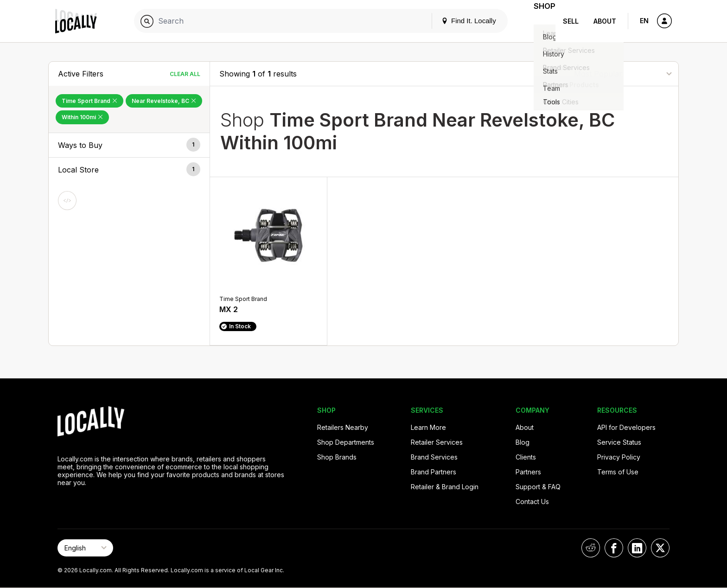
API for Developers (626, 427)
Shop (539, 21)
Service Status (619, 442)
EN (644, 21)
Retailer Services (437, 442)
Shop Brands (337, 457)
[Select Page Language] (85, 548)
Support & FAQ (538, 487)
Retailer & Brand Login (445, 487)
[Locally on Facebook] (614, 548)
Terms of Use (618, 472)
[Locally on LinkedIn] (637, 548)
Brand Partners (434, 472)
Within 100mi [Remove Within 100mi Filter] (82, 117)
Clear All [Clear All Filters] (185, 74)
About (605, 21)
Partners (528, 472)
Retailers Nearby (343, 427)
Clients (526, 457)
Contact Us (532, 502)
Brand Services (434, 457)
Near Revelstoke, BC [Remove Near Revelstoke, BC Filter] (164, 101)
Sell (571, 21)
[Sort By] (623, 73)
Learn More (428, 427)
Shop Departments (346, 442)
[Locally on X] (660, 548)
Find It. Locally (457, 21)
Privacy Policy (619, 457)
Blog (523, 442)
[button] (129, 145)
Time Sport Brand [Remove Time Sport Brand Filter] (89, 101)
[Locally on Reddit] (591, 548)
